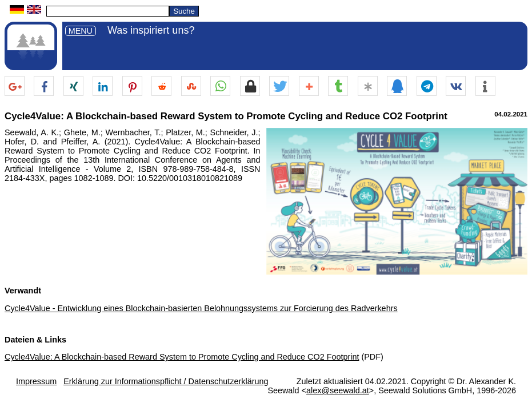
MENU (81, 31)
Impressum (36, 381)
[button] (15, 86)
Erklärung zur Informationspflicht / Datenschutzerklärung (166, 381)
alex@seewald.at (338, 390)
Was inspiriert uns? (151, 30)
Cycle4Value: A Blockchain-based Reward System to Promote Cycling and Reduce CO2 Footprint (182, 357)
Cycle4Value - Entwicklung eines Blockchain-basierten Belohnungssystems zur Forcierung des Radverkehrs (201, 308)
